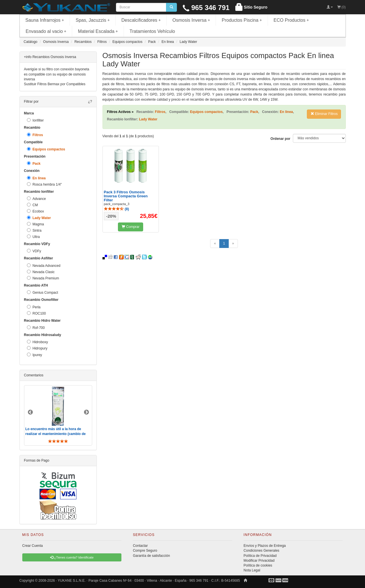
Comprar (131, 227)
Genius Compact (43, 292)
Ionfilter (35, 120)
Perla (34, 307)
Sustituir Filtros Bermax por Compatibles (55, 84)
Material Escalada (98, 31)
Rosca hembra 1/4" (44, 184)
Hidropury (37, 348)
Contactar (140, 546)
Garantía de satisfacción (151, 556)
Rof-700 (36, 328)
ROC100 (36, 313)
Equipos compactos (46, 149)
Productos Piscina (242, 20)
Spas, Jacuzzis (93, 20)
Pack (34, 163)
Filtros (35, 135)
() (117, 209)
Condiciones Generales (262, 551)
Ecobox (35, 211)
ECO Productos (291, 20)
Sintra (34, 230)
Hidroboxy (38, 342)
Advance (36, 199)
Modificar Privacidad (259, 561)
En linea (36, 178)
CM (32, 205)
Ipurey (34, 355)
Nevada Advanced (44, 266)
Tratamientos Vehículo (152, 31)
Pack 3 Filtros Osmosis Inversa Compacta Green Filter (126, 196)
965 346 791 (206, 8)
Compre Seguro (145, 551)
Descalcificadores (141, 20)
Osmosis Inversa (191, 20)
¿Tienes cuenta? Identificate (72, 557)
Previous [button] (30, 412)
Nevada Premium (43, 278)
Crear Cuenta (33, 546)
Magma (35, 224)
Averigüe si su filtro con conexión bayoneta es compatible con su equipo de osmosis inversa (57, 74)
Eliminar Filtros (324, 114)
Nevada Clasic (41, 272)
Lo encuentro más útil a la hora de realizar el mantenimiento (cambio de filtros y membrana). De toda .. (56, 434)
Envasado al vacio (46, 31)
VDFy (34, 251)
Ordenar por (280, 139)
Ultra (33, 237)
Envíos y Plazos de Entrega (265, 546)
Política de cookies (258, 565)
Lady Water (39, 218)
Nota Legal (252, 570)
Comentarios (34, 375)
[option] (58, 415)
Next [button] (86, 412)
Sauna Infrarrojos (45, 20)
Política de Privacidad (260, 556)
